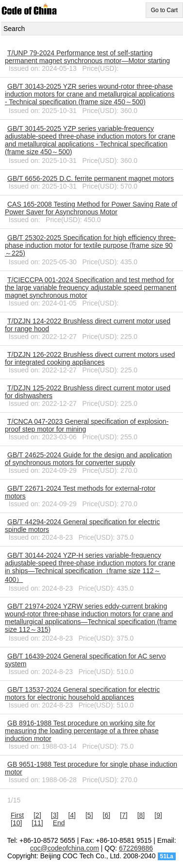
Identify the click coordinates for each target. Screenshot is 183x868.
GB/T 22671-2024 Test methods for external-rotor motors (80, 492)
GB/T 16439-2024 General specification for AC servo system (85, 660)
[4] (72, 815)
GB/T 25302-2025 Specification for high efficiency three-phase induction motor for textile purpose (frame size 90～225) (90, 245)
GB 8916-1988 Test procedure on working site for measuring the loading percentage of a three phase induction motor (82, 731)
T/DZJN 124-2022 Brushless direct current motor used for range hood (88, 325)
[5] (89, 815)
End (59, 823)
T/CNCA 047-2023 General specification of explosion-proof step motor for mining (87, 425)
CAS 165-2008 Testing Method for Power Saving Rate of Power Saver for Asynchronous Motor (91, 208)
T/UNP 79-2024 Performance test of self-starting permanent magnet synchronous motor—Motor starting (87, 57)
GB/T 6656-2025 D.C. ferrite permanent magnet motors (91, 178)
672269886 (136, 848)
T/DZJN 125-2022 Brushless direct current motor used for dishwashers (88, 392)
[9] (158, 815)
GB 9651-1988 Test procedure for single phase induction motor (91, 768)
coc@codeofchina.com (65, 848)
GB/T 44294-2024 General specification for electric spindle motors (82, 526)
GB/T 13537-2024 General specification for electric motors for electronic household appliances (82, 693)
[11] (37, 823)
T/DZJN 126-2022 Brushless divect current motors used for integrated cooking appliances (90, 358)
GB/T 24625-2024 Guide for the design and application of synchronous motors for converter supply (88, 459)
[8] (141, 815)
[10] (16, 823)
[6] (107, 815)
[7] (124, 815)
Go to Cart (164, 10)
